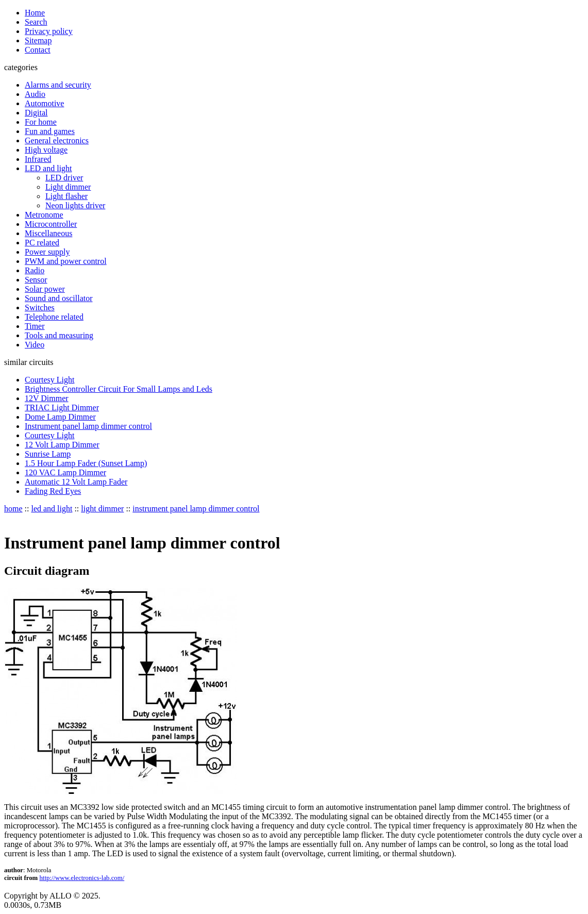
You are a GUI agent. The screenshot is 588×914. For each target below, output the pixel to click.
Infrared (38, 159)
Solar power (45, 289)
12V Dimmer (47, 398)
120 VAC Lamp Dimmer (65, 472)
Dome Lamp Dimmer (60, 417)
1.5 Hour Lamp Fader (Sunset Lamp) (86, 463)
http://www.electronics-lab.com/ (82, 878)
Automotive (44, 103)
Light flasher (66, 196)
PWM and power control (66, 261)
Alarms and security (58, 85)
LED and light (48, 168)
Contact (38, 50)
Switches (40, 308)
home (13, 509)
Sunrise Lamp (48, 454)
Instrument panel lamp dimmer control (88, 426)
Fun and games (50, 131)
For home (41, 122)
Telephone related (54, 317)
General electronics (57, 140)
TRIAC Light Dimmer (62, 408)
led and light (52, 509)
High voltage (46, 150)
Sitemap (38, 40)
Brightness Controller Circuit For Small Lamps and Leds (119, 389)
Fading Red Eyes (53, 491)
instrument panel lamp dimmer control (196, 509)
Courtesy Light (49, 380)
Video (35, 345)
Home (35, 13)
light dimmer (102, 509)
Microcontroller (51, 224)
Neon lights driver (75, 205)
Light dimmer (68, 187)
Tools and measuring (59, 335)
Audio (35, 94)
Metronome (44, 215)
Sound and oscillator (59, 298)
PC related (42, 243)
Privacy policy (49, 31)
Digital (36, 113)
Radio (35, 270)
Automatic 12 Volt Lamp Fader (76, 482)
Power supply (47, 252)
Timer (35, 326)
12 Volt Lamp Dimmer (62, 445)
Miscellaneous (48, 233)
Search (36, 22)
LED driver (64, 178)
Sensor (36, 280)
